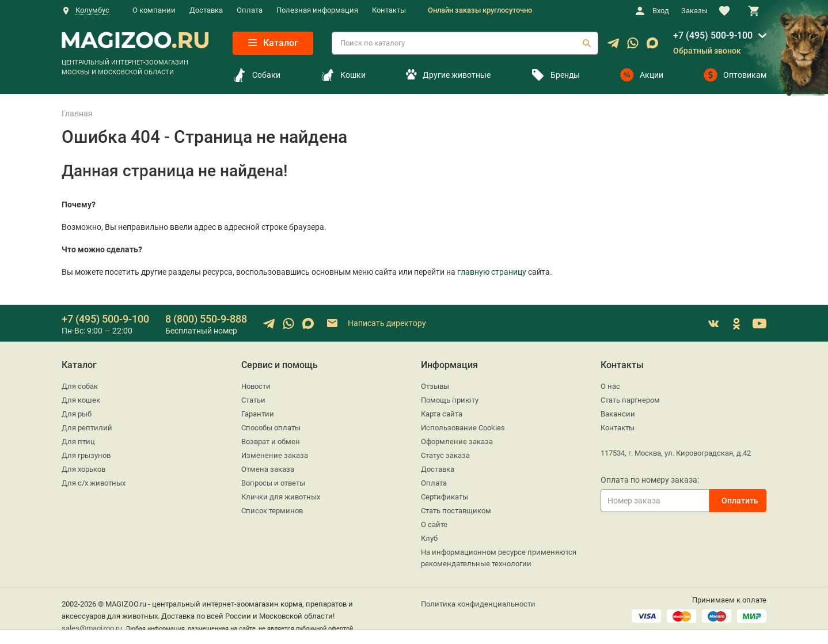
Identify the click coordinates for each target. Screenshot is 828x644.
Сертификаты (445, 497)
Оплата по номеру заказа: (650, 480)
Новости (256, 386)
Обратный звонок (707, 51)
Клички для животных (281, 497)
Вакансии (618, 414)
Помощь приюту (450, 400)
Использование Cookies (463, 428)
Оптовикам (735, 75)
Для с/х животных (94, 483)
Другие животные (448, 75)
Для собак (80, 386)
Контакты (389, 10)
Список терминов (272, 511)
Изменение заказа (275, 455)
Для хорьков (83, 469)
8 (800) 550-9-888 (206, 319)
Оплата (250, 10)
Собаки (257, 75)
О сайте (434, 524)
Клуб (429, 538)
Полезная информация (317, 10)
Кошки (343, 75)
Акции (642, 75)
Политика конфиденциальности (478, 604)
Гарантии (258, 414)
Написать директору (376, 323)
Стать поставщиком (456, 511)
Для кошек (81, 400)
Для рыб (77, 414)
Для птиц (78, 442)
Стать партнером (630, 400)
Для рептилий (87, 428)
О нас (610, 386)
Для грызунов (86, 455)
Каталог (273, 43)
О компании (154, 10)
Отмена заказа (268, 469)
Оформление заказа (457, 442)
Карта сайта (442, 414)
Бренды (555, 75)
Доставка (206, 10)
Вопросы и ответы (273, 483)
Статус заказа (445, 455)
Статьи (253, 400)
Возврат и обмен (271, 442)
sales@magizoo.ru (92, 628)
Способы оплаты (271, 428)
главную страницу (492, 272)
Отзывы (435, 386)
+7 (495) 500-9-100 (713, 35)
